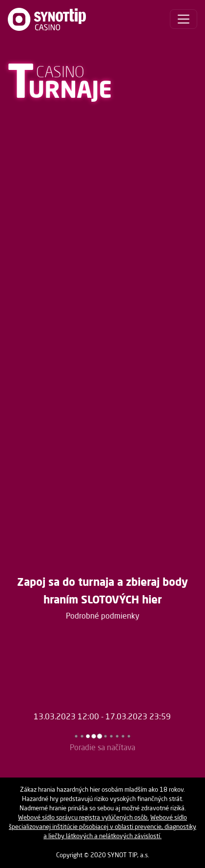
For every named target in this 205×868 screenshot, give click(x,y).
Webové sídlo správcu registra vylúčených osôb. (83, 818)
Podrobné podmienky (103, 617)
